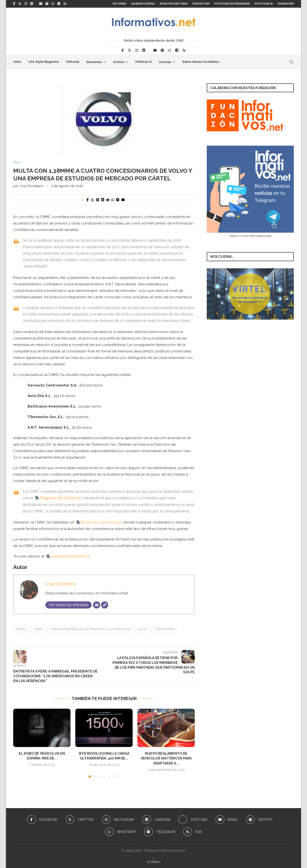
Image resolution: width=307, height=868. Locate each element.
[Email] (41, 4)
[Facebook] (14, 4)
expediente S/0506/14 (68, 556)
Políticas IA (264, 4)
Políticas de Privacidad (232, 4)
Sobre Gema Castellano (201, 62)
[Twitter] (20, 4)
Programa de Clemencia (58, 498)
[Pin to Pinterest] (98, 200)
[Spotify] (47, 4)
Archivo (119, 62)
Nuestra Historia (174, 4)
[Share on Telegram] (118, 200)
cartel (21, 629)
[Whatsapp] (53, 4)
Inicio (17, 62)
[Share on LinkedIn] (103, 200)
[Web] (105, 605)
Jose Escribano (32, 186)
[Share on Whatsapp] (113, 200)
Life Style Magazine (44, 62)
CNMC (38, 629)
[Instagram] (26, 4)
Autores (120, 4)
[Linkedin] (32, 4)
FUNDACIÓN (286, 4)
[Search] (291, 62)
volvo (142, 629)
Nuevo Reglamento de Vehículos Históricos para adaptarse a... (166, 758)
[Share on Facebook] (88, 200)
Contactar (201, 4)
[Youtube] (193, 820)
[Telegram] (59, 4)
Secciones (94, 62)
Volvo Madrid (165, 629)
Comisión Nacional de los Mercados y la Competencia (90, 629)
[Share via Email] (123, 200)
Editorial (73, 62)
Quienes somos (143, 4)
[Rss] (65, 4)
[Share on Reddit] (108, 200)
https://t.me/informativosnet (250, 236)
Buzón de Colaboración (99, 522)
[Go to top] (153, 862)
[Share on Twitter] (92, 200)
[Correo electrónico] (97, 605)
